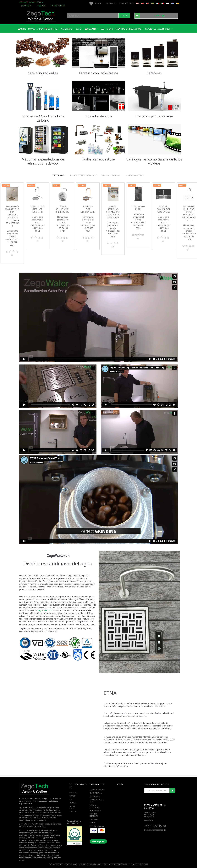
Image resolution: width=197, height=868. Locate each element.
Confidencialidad (97, 790)
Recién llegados (111, 175)
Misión (93, 823)
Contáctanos (26, 6)
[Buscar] (124, 16)
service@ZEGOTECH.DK (158, 830)
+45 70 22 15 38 (155, 826)
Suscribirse (172, 790)
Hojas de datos (96, 811)
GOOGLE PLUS (73, 807)
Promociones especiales (84, 175)
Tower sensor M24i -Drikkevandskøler (63, 209)
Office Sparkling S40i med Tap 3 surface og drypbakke (113, 212)
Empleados (41, 6)
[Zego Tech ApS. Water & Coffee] (41, 15)
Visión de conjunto (94, 815)
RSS (71, 799)
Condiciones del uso (97, 801)
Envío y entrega (96, 793)
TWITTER (72, 796)
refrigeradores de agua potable (38, 848)
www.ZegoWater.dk (37, 826)
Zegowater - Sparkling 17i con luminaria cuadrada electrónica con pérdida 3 (12, 216)
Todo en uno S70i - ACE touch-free (37, 209)
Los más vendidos (135, 175)
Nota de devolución (95, 806)
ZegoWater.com (45, 610)
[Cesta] (156, 16)
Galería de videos (58, 6)
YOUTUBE (73, 803)
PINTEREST (73, 812)
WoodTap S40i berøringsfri (88, 209)
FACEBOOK (73, 793)
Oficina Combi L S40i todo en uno (163, 209)
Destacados (59, 175)
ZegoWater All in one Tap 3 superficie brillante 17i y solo (189, 213)
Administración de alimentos (74, 822)
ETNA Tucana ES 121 (138, 208)
